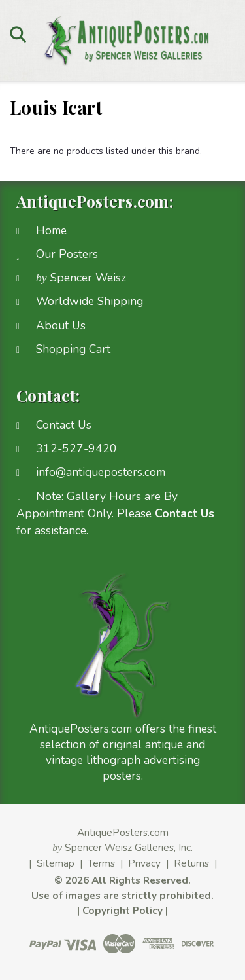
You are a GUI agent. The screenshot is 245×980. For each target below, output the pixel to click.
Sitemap (56, 863)
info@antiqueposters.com (101, 472)
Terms (101, 863)
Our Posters (67, 254)
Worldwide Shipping (90, 301)
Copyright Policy (122, 910)
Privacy (144, 863)
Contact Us (64, 425)
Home (51, 230)
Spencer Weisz (81, 278)
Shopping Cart (73, 349)
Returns (191, 863)
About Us (61, 325)
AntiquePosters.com (123, 832)
